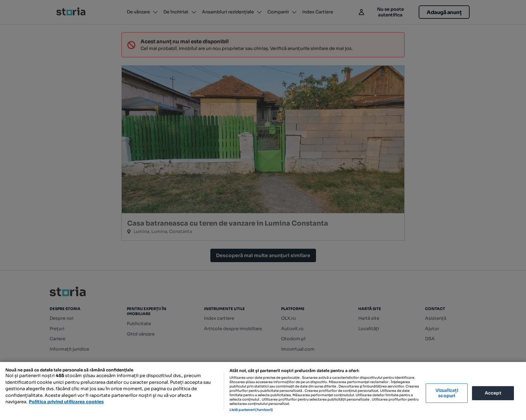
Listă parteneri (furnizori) (251, 410)
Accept (493, 393)
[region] (263, 391)
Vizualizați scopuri (447, 393)
